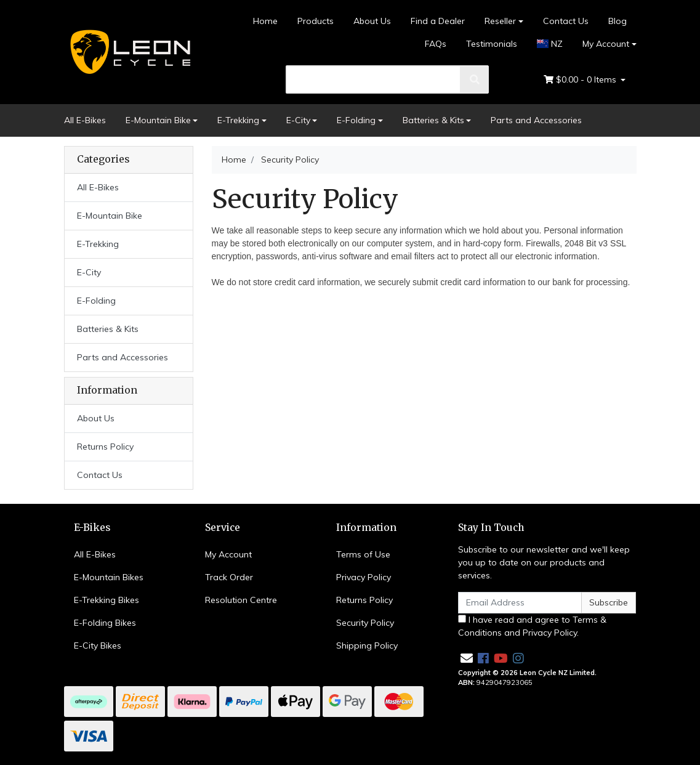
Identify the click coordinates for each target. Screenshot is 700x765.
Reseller (500, 21)
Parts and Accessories (536, 120)
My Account (228, 554)
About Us (372, 21)
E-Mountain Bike (158, 120)
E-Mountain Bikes (109, 577)
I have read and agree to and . (532, 626)
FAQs (436, 44)
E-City (298, 120)
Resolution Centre (241, 600)
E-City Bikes (98, 646)
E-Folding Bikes (105, 623)
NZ (550, 44)
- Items (581, 80)
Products (316, 21)
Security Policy (365, 623)
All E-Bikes (85, 120)
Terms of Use (363, 554)
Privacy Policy (364, 577)
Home (265, 21)
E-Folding (356, 120)
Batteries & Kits (433, 120)
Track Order (229, 577)
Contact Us (566, 21)
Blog (618, 21)
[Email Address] (520, 603)
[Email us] (467, 658)
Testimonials (492, 44)
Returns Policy (105, 447)
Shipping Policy (367, 646)
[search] (373, 79)
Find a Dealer (438, 21)
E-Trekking (238, 120)
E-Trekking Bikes (107, 600)
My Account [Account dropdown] (606, 44)
